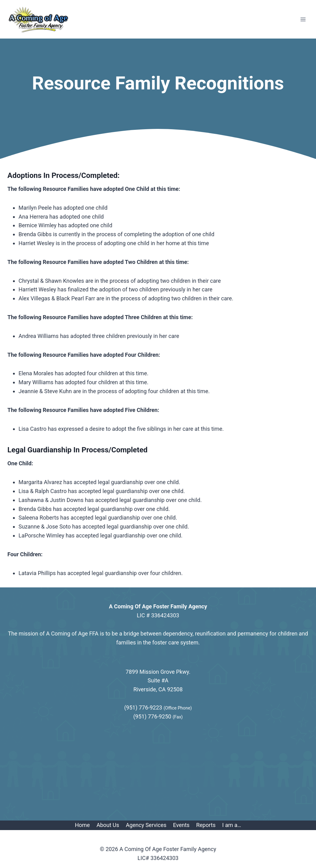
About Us (108, 825)
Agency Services (146, 825)
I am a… (232, 825)
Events (181, 825)
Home (82, 825)
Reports (206, 825)
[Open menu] (303, 19)
